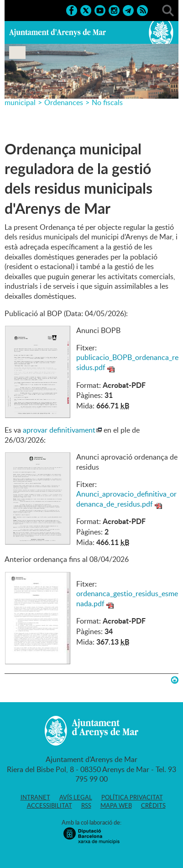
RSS (86, 805)
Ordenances (64, 102)
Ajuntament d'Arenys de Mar (58, 32)
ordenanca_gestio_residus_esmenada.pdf (127, 598)
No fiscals (107, 102)
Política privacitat (132, 797)
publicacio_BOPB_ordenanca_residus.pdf (127, 362)
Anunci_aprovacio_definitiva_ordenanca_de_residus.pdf (126, 499)
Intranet (35, 797)
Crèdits (153, 805)
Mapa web (116, 805)
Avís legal (76, 797)
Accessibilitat (50, 805)
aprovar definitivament (59, 430)
